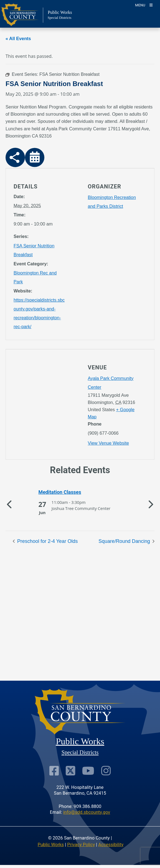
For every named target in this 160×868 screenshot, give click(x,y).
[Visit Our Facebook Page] (54, 770)
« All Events (18, 38)
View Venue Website (108, 443)
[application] (43, 404)
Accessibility (111, 845)
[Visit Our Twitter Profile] (70, 770)
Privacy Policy (81, 845)
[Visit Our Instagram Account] (106, 770)
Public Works (51, 845)
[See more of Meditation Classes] (80, 492)
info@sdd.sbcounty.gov (87, 812)
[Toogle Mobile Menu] (144, 5)
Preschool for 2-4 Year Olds (47, 541)
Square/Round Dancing (125, 541)
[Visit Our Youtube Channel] (88, 770)
